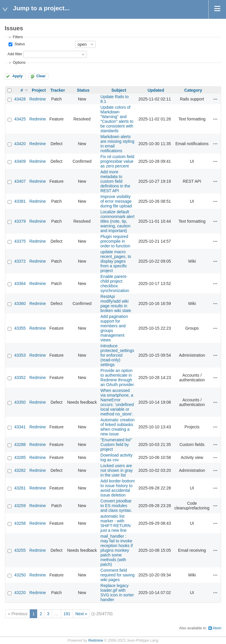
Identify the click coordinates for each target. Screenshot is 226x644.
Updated (156, 90)
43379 (20, 221)
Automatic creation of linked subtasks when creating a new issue (117, 427)
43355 (20, 328)
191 (67, 614)
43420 (20, 144)
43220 (20, 593)
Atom (217, 628)
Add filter (15, 54)
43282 (20, 470)
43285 (20, 457)
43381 (20, 201)
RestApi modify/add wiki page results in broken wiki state (116, 303)
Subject (119, 90)
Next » (81, 614)
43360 (20, 303)
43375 (20, 241)
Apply (18, 76)
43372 (20, 261)
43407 (20, 181)
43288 (20, 445)
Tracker (58, 90)
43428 (20, 99)
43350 (20, 402)
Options (19, 63)
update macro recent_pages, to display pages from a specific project (116, 261)
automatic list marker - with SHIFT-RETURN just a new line (116, 523)
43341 (20, 427)
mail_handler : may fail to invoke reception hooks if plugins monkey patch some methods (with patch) (117, 550)
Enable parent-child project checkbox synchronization (115, 284)
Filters (18, 37)
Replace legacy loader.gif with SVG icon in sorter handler (117, 593)
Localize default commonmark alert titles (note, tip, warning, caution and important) (117, 221)
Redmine (38, 99)
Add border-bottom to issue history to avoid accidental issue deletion (118, 488)
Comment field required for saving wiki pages (117, 575)
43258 (20, 523)
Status (19, 44)
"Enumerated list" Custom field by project (116, 445)
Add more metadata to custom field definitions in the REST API (115, 181)
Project (39, 90)
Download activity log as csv (116, 457)
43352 (20, 378)
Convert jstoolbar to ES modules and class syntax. (116, 506)
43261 (20, 488)
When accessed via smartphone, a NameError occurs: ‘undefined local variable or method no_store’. (117, 402)
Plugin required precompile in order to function (115, 241)
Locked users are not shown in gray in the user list (117, 470)
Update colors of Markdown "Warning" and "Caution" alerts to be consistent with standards (117, 119)
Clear (41, 76)
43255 (20, 550)
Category (193, 90)
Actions (215, 99)
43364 (20, 284)
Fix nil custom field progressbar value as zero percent (117, 161)
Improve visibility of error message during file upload (116, 201)
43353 (20, 355)
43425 (20, 119)
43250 (20, 575)
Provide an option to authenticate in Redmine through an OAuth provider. (118, 378)
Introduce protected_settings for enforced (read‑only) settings (117, 355)
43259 (20, 506)
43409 (20, 161)
